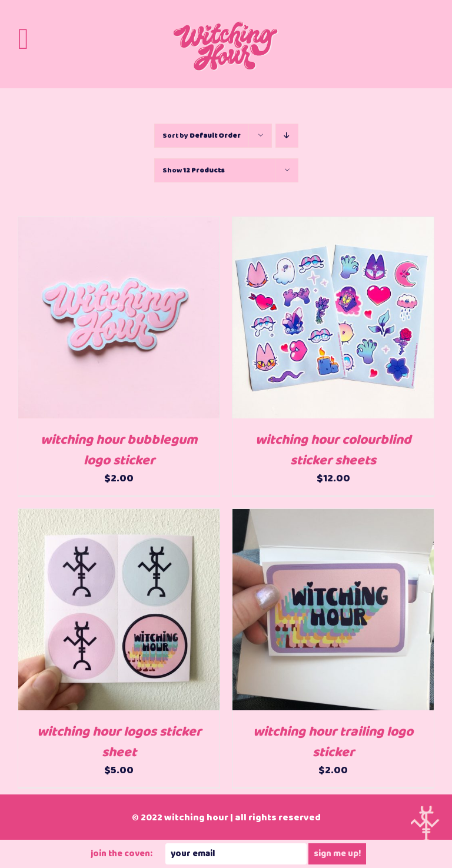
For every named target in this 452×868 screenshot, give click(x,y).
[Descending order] (287, 136)
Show (194, 170)
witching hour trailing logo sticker (333, 742)
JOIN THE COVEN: (122, 854)
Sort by (202, 136)
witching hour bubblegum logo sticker (119, 450)
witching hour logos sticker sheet (119, 742)
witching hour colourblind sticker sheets (333, 450)
